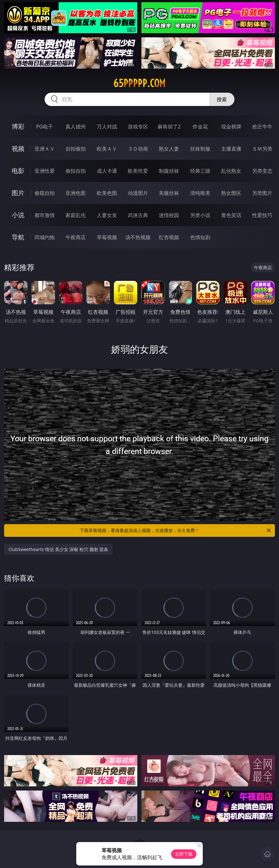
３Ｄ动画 (138, 149)
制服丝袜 (169, 171)
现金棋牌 (231, 127)
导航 (18, 237)
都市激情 (45, 215)
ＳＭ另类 (262, 149)
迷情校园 (169, 215)
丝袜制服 (200, 149)
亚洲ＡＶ (45, 149)
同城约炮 (45, 237)
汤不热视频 (138, 237)
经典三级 (200, 171)
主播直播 (231, 149)
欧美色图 (107, 193)
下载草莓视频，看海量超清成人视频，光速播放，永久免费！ (176, 530)
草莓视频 (107, 237)
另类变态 (262, 171)
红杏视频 (169, 237)
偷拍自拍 (76, 171)
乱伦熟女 (231, 171)
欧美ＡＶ (107, 149)
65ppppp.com (139, 83)
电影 (18, 171)
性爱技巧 (262, 215)
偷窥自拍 (45, 193)
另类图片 (262, 193)
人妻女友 (107, 215)
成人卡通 (107, 171)
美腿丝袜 (169, 193)
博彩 (18, 126)
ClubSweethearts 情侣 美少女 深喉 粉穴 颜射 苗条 (58, 549)
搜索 (222, 99)
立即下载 (184, 854)
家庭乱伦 (76, 215)
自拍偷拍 (76, 149)
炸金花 (200, 127)
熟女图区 (231, 193)
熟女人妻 (169, 149)
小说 (18, 215)
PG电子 (44, 127)
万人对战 (107, 127)
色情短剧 (200, 237)
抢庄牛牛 (262, 127)
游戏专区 (138, 127)
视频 (18, 149)
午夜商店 (76, 237)
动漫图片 (138, 193)
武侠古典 (138, 215)
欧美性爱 (138, 171)
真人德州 (76, 127)
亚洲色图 (76, 193)
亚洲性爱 (45, 171)
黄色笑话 (231, 215)
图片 (18, 193)
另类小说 (200, 215)
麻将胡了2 (169, 127)
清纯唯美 (200, 193)
